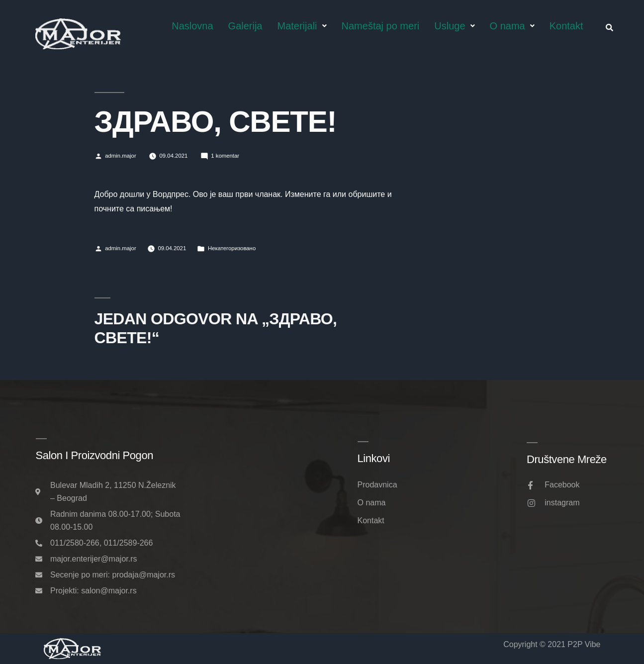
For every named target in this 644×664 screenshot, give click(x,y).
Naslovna (192, 26)
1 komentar (225, 156)
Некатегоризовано (232, 248)
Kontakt (566, 26)
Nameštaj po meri (381, 26)
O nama (512, 26)
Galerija (245, 26)
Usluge (454, 26)
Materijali (302, 26)
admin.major (121, 156)
